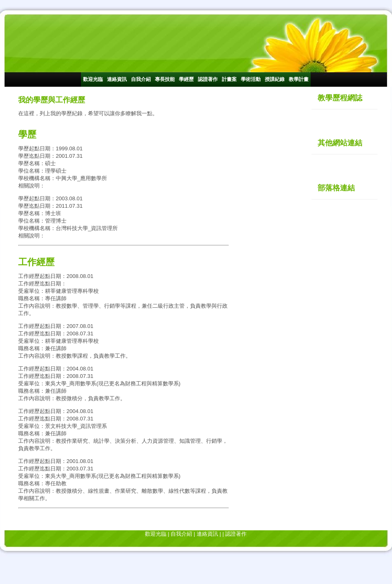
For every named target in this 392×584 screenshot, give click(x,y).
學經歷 (186, 79)
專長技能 (165, 79)
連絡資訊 (117, 79)
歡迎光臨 (93, 79)
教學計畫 (299, 79)
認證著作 (208, 79)
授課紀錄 (275, 79)
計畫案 (229, 79)
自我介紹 (141, 79)
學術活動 (251, 79)
